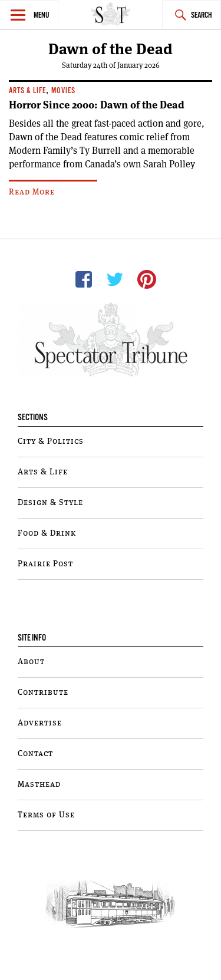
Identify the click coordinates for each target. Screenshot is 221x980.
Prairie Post (45, 564)
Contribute (43, 692)
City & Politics (51, 441)
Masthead (39, 784)
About (31, 662)
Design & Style (50, 503)
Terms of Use (46, 815)
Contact (35, 754)
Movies (63, 91)
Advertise (40, 723)
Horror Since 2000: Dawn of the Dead (97, 105)
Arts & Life (27, 91)
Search (202, 16)
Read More (32, 192)
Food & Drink (47, 533)
